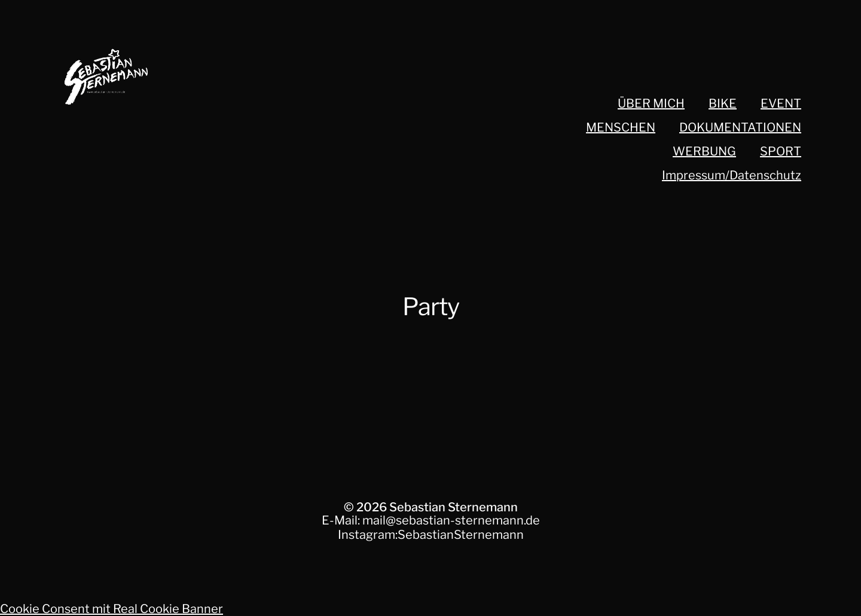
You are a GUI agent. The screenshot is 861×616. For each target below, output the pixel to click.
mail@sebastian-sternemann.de (451, 520)
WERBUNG (704, 151)
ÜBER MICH (651, 103)
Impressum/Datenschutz (732, 175)
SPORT (781, 151)
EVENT (781, 103)
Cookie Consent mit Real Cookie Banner (112, 609)
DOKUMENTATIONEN (740, 127)
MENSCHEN (621, 127)
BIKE (723, 103)
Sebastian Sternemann (454, 507)
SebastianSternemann (461, 535)
